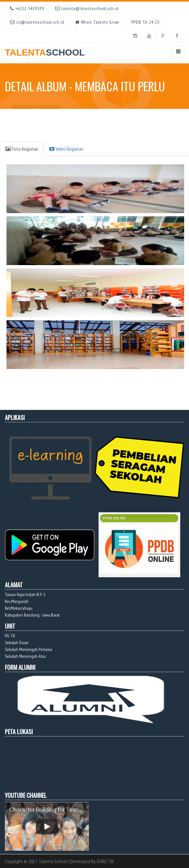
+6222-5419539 (27, 8)
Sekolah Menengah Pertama (29, 649)
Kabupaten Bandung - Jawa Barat (32, 615)
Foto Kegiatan (22, 149)
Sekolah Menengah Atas (25, 656)
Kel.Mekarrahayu (19, 608)
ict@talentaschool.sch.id (37, 22)
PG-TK (10, 636)
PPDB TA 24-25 (145, 22)
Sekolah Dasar (17, 643)
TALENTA (45, 50)
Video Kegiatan (66, 149)
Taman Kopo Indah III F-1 (25, 594)
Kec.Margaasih (17, 601)
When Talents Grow (97, 22)
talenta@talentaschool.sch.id (87, 8)
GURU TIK (105, 861)
